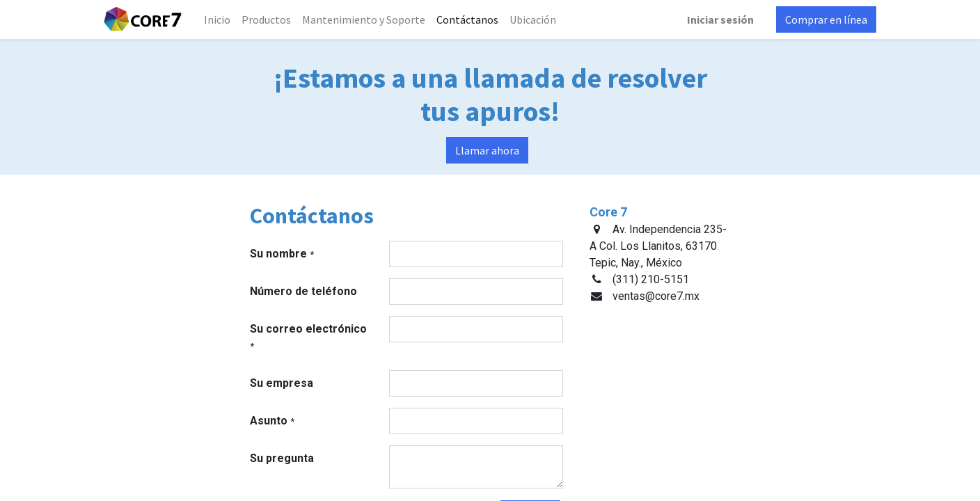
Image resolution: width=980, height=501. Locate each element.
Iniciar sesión (720, 19)
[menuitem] (217, 19)
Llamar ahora (487, 150)
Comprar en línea (826, 19)
